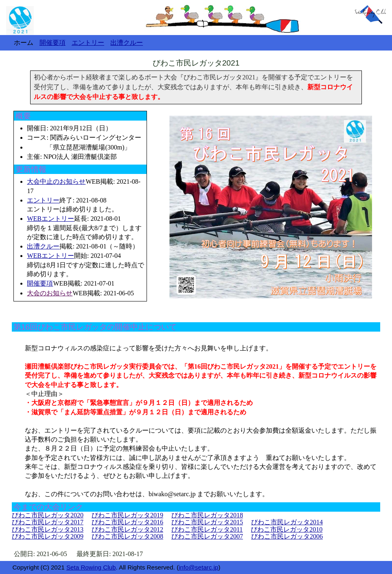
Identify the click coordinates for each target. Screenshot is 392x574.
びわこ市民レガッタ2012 (127, 529)
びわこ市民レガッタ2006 (287, 536)
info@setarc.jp (198, 567)
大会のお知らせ (50, 293)
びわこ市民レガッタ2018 (207, 515)
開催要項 (40, 283)
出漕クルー (43, 246)
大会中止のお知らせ (56, 181)
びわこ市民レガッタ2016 (127, 522)
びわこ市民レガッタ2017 (48, 522)
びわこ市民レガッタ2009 (48, 536)
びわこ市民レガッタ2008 (127, 536)
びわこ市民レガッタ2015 (207, 522)
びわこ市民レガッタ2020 (48, 515)
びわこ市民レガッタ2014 (287, 522)
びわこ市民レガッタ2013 (48, 529)
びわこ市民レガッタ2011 (207, 529)
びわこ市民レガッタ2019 (127, 515)
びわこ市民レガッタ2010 (287, 529)
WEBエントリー (50, 219)
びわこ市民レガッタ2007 (207, 536)
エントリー (43, 200)
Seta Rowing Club (91, 567)
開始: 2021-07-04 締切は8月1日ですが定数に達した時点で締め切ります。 (85, 265)
